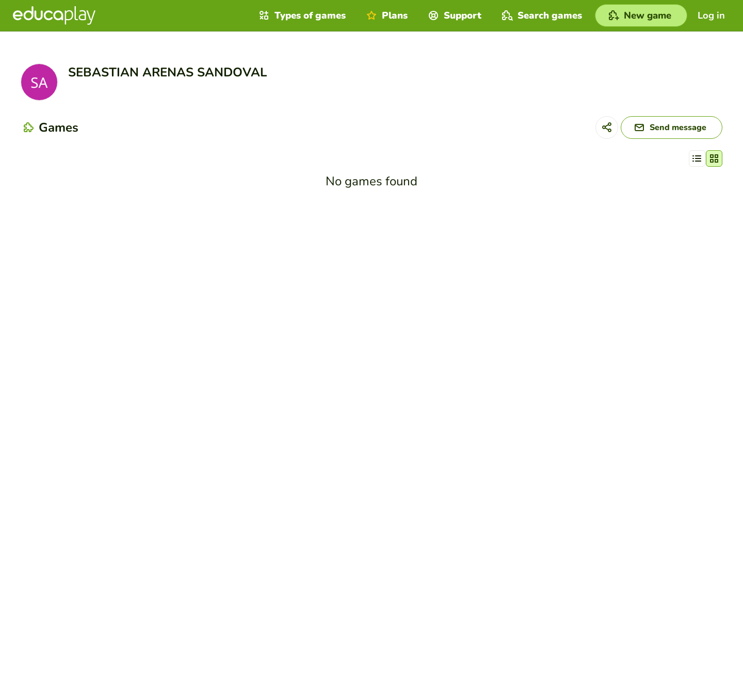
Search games (541, 15)
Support (454, 15)
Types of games (301, 15)
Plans (386, 15)
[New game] (641, 15)
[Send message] (672, 128)
